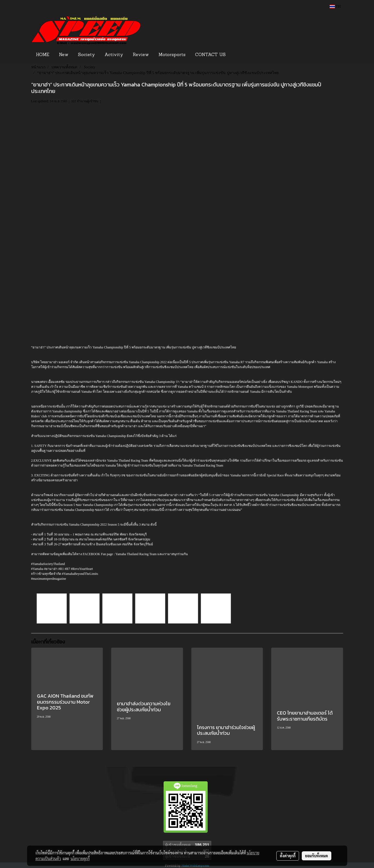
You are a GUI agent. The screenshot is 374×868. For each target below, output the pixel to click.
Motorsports (172, 55)
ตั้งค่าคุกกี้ (288, 856)
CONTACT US (210, 55)
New (64, 55)
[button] (239, 55)
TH (335, 6)
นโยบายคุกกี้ (80, 858)
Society (86, 55)
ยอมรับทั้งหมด (317, 856)
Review (141, 55)
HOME (43, 55)
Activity (114, 55)
